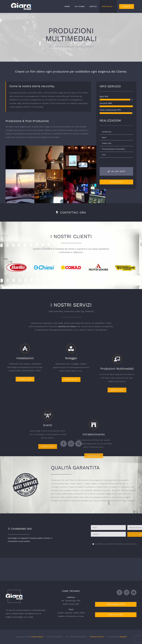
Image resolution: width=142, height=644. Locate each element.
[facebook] (63, 444)
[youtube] (79, 444)
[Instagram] (127, 592)
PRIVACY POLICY (97, 637)
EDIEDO (123, 637)
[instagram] (71, 444)
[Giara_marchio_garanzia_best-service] (26, 474)
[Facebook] (119, 592)
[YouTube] (134, 592)
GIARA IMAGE (37, 637)
